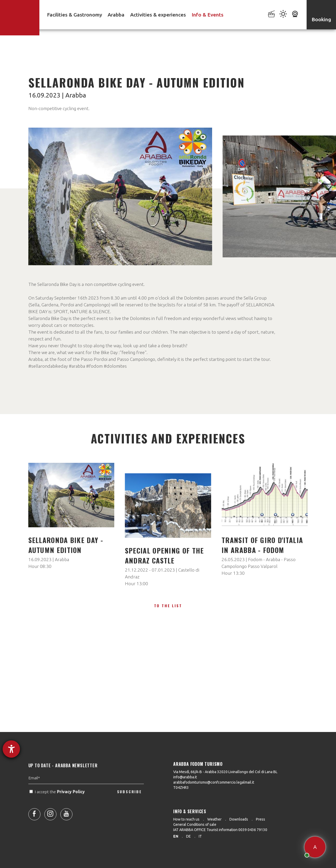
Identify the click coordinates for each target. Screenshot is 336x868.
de (188, 836)
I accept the (58, 802)
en (176, 836)
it (200, 836)
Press (261, 819)
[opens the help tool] (11, 749)
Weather (214, 819)
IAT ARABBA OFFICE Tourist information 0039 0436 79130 (220, 830)
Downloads (239, 819)
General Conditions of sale (195, 824)
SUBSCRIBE (130, 802)
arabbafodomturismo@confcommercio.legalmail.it (214, 782)
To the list (168, 606)
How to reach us (186, 819)
